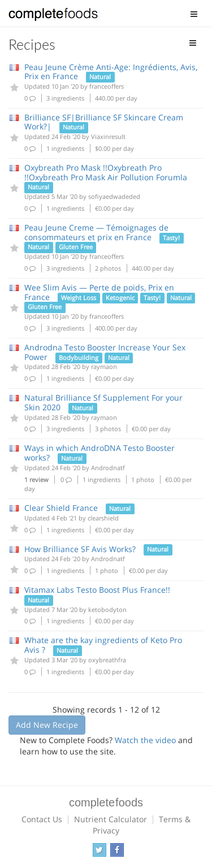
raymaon (104, 366)
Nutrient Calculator (111, 819)
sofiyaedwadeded (114, 196)
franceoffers (107, 86)
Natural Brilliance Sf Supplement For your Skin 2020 (103, 402)
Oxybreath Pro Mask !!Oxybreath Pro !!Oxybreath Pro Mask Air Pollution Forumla (106, 172)
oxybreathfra (107, 660)
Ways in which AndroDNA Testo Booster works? (99, 453)
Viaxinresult (108, 136)
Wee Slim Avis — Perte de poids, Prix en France (99, 292)
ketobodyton (107, 609)
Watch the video (145, 740)
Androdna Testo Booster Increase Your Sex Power (105, 352)
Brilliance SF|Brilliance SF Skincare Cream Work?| (104, 122)
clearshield (103, 518)
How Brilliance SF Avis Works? (80, 549)
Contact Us (42, 819)
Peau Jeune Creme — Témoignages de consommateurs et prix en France (96, 232)
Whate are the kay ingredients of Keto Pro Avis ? (103, 645)
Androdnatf (108, 468)
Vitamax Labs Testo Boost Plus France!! (97, 590)
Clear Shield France (61, 508)
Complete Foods (53, 16)
